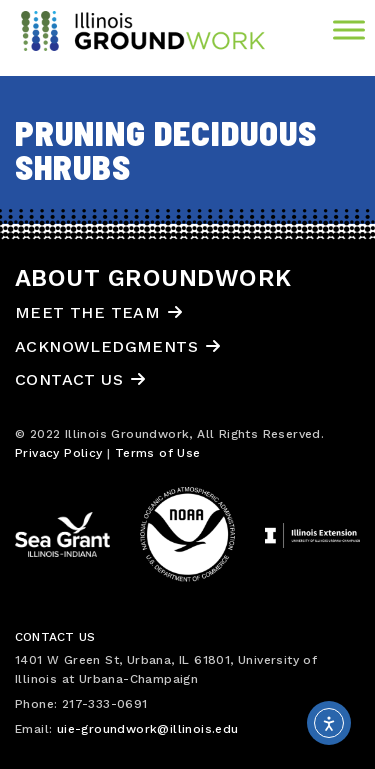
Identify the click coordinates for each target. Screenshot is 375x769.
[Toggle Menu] (349, 29)
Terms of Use (158, 453)
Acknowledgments (106, 346)
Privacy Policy (59, 453)
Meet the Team (87, 312)
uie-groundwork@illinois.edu (148, 729)
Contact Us (69, 379)
